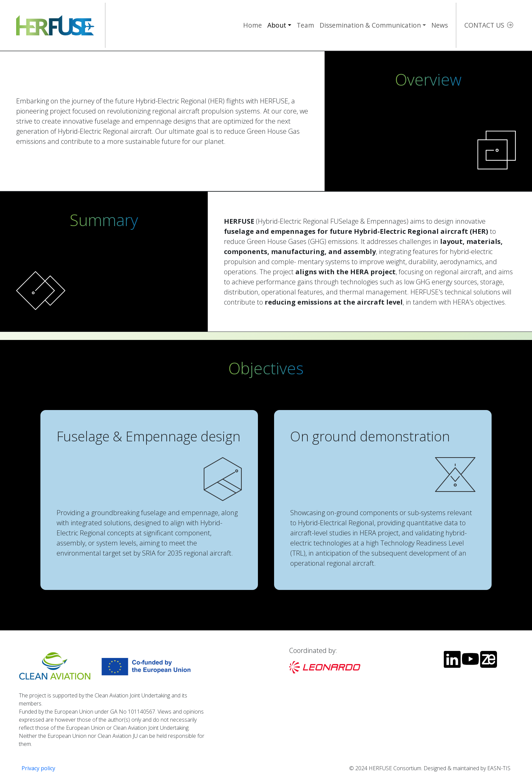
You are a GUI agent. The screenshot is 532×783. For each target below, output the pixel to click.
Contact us (484, 25)
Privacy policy (38, 768)
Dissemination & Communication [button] (370, 25)
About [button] (277, 25)
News (440, 25)
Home (253, 25)
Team (305, 25)
